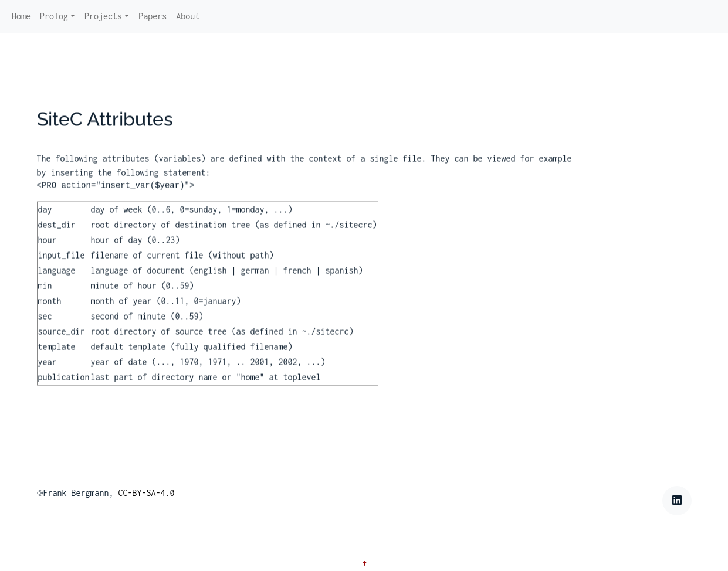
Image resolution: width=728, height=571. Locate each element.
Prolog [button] (54, 16)
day (45, 219)
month (50, 310)
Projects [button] (103, 16)
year (48, 371)
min (45, 295)
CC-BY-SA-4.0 (147, 493)
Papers (153, 16)
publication (64, 387)
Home (21, 16)
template (57, 356)
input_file (62, 265)
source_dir (62, 341)
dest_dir (57, 234)
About (188, 16)
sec (45, 326)
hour (48, 249)
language (57, 280)
